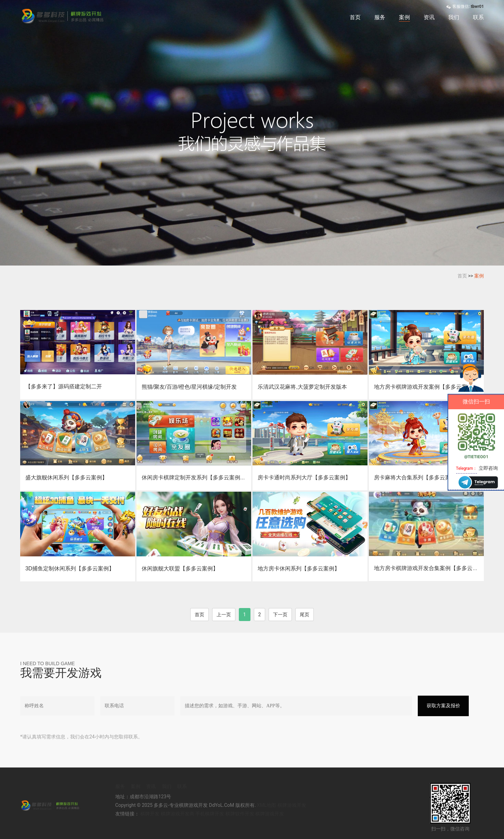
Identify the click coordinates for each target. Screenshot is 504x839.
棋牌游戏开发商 (178, 814)
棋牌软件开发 (240, 814)
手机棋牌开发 (210, 814)
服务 (380, 17)
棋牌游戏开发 (292, 805)
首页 (355, 17)
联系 (478, 17)
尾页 (305, 615)
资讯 (429, 17)
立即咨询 (488, 468)
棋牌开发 (150, 814)
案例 (404, 17)
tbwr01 (477, 7)
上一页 (224, 615)
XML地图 (267, 805)
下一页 (280, 615)
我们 (454, 17)
